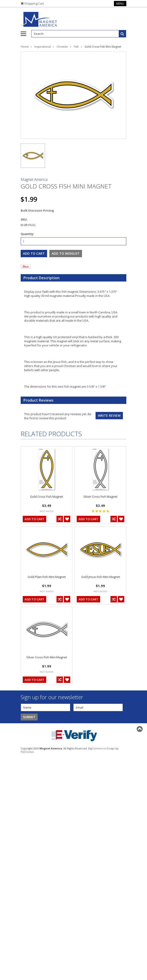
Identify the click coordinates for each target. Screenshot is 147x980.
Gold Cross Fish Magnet (47, 497)
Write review (109, 415)
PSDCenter (27, 752)
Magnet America (34, 179)
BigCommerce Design (102, 748)
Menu (120, 4)
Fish (76, 47)
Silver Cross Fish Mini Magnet (47, 657)
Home (25, 47)
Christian (62, 47)
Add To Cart (34, 519)
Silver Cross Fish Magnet (100, 497)
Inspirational (43, 47)
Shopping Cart (34, 3)
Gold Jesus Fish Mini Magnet (100, 577)
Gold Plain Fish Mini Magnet (47, 577)
